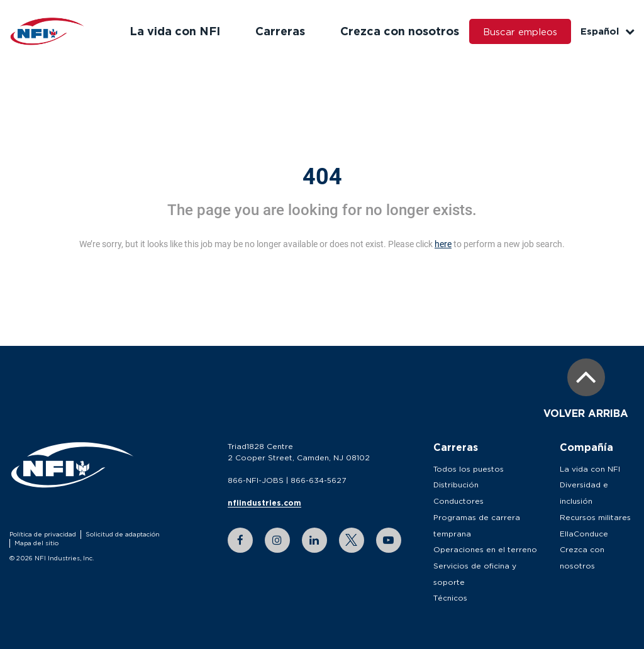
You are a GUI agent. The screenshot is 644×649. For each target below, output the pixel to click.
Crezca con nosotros (400, 31)
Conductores (458, 501)
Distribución (456, 485)
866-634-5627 (318, 480)
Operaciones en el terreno (485, 549)
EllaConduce (584, 534)
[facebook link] (240, 540)
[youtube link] (389, 540)
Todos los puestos (469, 469)
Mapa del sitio (36, 543)
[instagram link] (277, 540)
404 (322, 177)
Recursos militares (595, 517)
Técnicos (450, 598)
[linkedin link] (314, 540)
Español (608, 31)
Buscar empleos (520, 31)
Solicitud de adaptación (123, 534)
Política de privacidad (43, 534)
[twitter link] (352, 540)
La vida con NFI (175, 31)
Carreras (280, 31)
